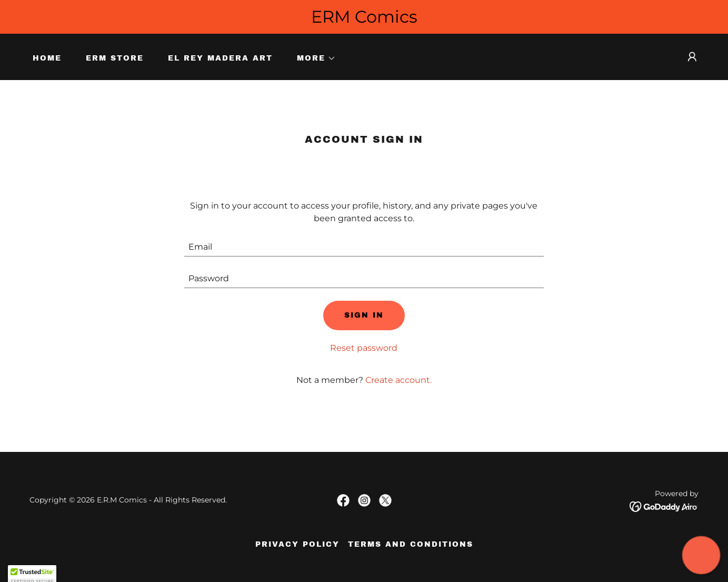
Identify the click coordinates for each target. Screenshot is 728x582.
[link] (343, 500)
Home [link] (47, 58)
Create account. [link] (398, 380)
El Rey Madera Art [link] (220, 58)
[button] (313, 58)
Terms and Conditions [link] (411, 544)
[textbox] (364, 247)
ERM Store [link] (115, 58)
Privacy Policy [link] (297, 544)
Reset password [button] (364, 348)
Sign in (364, 315)
